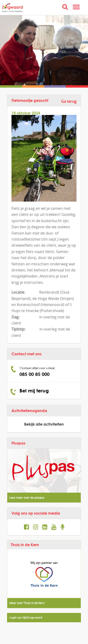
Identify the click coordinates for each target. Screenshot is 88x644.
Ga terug (69, 101)
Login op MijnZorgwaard (26, 617)
